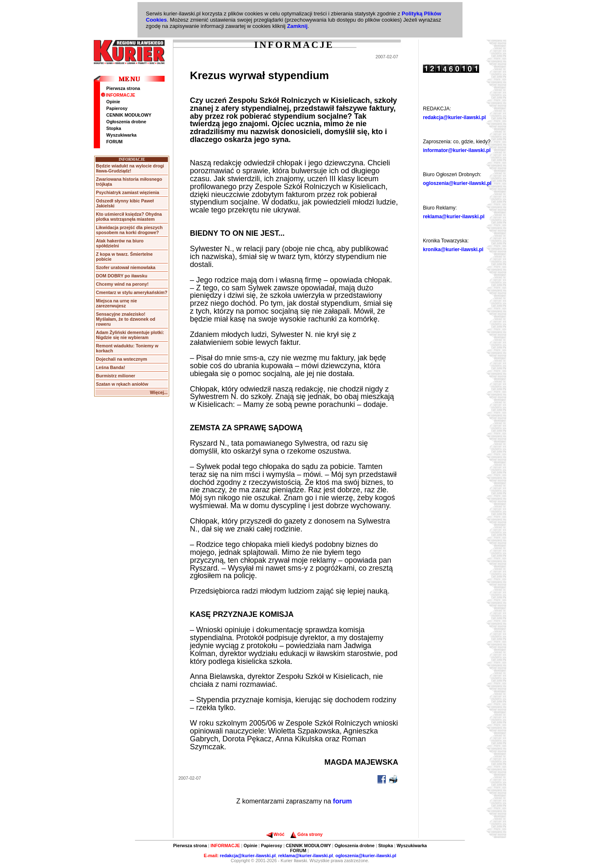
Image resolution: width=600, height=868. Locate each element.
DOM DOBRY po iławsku (121, 276)
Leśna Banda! (110, 367)
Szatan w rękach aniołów (122, 384)
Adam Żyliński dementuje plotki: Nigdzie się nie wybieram (130, 335)
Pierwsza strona (123, 88)
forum (342, 801)
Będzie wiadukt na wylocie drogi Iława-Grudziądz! (130, 168)
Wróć (275, 834)
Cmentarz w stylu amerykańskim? (131, 292)
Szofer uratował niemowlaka (126, 267)
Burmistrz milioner (115, 376)
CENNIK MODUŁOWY (129, 115)
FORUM (114, 142)
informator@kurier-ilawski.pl (457, 150)
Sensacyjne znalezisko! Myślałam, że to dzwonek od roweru (125, 319)
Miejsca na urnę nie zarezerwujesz (116, 303)
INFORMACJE (118, 95)
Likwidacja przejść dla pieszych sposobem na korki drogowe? (129, 230)
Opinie (113, 102)
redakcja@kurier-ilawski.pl (454, 117)
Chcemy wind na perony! (122, 284)
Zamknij (297, 26)
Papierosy (117, 108)
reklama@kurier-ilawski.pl (454, 217)
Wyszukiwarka (121, 135)
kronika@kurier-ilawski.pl (453, 249)
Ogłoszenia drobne (126, 122)
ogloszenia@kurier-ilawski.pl (457, 183)
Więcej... (159, 392)
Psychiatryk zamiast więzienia (127, 192)
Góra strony (306, 834)
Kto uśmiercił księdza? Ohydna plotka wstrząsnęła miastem (129, 217)
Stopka (114, 128)
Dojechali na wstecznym (121, 359)
